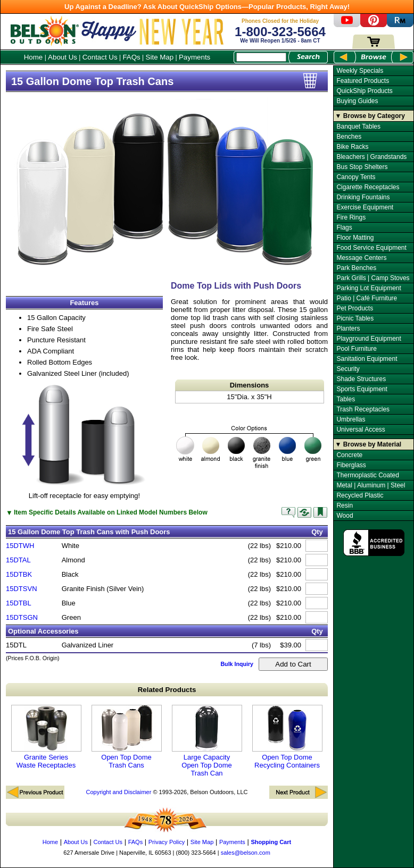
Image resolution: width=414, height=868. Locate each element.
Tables (346, 399)
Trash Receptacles (363, 409)
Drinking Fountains (363, 197)
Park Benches (356, 268)
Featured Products (363, 81)
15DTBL (19, 603)
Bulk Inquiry (237, 664)
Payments (194, 57)
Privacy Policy (167, 842)
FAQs (131, 57)
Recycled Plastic (360, 495)
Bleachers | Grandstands (371, 157)
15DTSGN (22, 617)
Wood (345, 516)
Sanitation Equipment (367, 359)
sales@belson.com (246, 853)
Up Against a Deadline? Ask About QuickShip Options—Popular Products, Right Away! (207, 7)
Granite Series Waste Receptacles (46, 737)
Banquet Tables (358, 127)
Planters (348, 328)
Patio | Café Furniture (367, 298)
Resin (345, 505)
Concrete (349, 455)
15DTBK (19, 574)
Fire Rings (351, 217)
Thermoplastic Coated (367, 475)
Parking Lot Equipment (369, 288)
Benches (349, 137)
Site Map (160, 57)
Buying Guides (357, 101)
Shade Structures (361, 379)
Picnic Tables (355, 318)
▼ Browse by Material (369, 444)
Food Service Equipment (371, 248)
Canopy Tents (356, 177)
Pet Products (355, 308)
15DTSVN (22, 589)
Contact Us (100, 57)
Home (34, 57)
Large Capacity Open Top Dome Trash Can (207, 741)
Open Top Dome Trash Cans (127, 737)
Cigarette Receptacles (368, 187)
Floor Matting (355, 238)
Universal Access (361, 429)
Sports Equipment (362, 389)
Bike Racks (352, 147)
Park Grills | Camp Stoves (373, 278)
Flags (344, 227)
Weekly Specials (360, 71)
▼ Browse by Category (370, 116)
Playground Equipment (369, 339)
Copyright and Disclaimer (118, 792)
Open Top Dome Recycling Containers (287, 737)
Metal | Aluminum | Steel (371, 485)
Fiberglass (351, 465)
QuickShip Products (364, 91)
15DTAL (18, 560)
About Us (63, 57)
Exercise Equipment (365, 207)
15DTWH (20, 546)
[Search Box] (261, 57)
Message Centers (361, 258)
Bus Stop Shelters (362, 167)
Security (348, 369)
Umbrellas (351, 419)
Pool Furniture (356, 349)
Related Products (167, 690)
